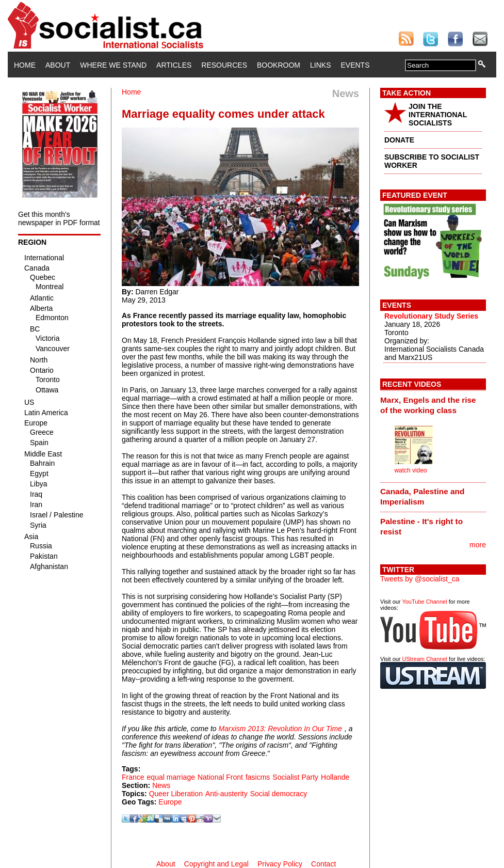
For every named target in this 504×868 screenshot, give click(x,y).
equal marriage (171, 777)
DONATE (399, 140)
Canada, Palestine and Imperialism (422, 496)
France (133, 777)
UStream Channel (425, 659)
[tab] (433, 405)
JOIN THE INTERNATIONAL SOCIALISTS (438, 115)
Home (25, 65)
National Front (220, 777)
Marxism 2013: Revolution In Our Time (281, 729)
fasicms (258, 777)
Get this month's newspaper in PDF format (59, 218)
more (478, 545)
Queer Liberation (176, 794)
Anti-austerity (226, 794)
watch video (410, 470)
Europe (170, 802)
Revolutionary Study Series (431, 316)
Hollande (335, 777)
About (58, 65)
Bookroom (279, 65)
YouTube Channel (424, 602)
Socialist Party (295, 777)
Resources (224, 65)
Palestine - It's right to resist (421, 526)
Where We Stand (113, 65)
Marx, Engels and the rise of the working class (428, 405)
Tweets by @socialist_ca (420, 579)
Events (355, 65)
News (161, 785)
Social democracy (279, 794)
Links (320, 65)
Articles (174, 65)
